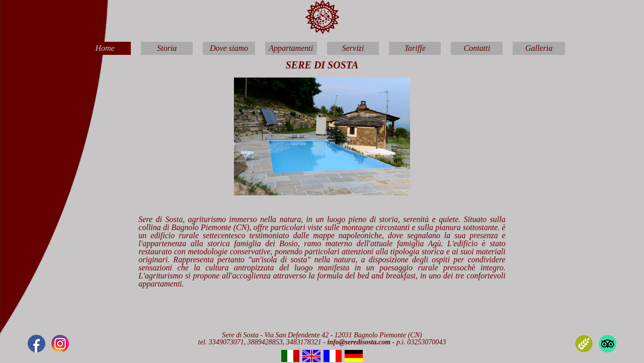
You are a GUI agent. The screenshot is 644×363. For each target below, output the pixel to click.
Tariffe (415, 48)
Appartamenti (291, 48)
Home (105, 48)
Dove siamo (229, 48)
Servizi (353, 48)
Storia (167, 48)
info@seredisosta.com (360, 342)
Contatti (477, 48)
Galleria (539, 48)
